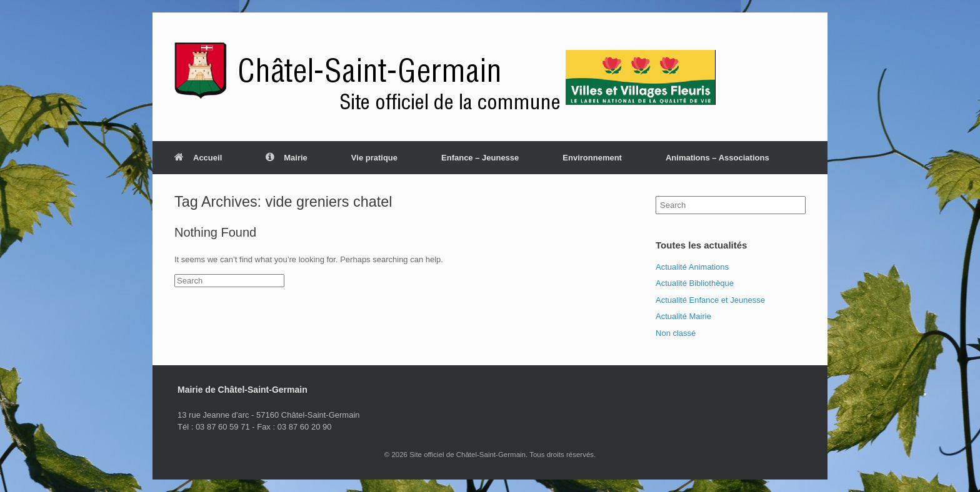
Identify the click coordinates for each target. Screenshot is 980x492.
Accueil (198, 158)
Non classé (676, 333)
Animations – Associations (717, 158)
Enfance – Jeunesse (480, 158)
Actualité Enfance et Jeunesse (710, 300)
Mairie (287, 158)
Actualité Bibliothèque (695, 283)
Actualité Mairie (683, 316)
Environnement (592, 158)
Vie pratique (374, 158)
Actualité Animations (692, 267)
